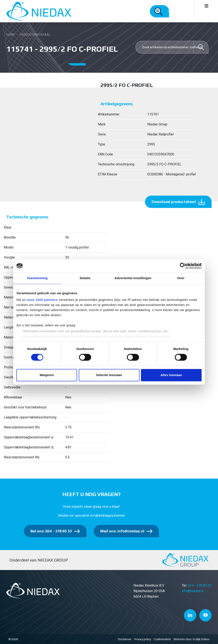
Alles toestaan (171, 375)
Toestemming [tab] (37, 278)
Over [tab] (181, 278)
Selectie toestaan (109, 375)
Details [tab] (85, 278)
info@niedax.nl (193, 591)
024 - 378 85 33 (200, 585)
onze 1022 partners (42, 300)
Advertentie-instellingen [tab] (133, 278)
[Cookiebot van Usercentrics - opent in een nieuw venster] (183, 266)
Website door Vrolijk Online (191, 639)
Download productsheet (174, 202)
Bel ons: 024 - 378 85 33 (51, 531)
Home (11, 35)
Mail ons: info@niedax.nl (122, 531)
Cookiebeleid (162, 639)
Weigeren (47, 375)
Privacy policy (143, 639)
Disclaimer (125, 639)
